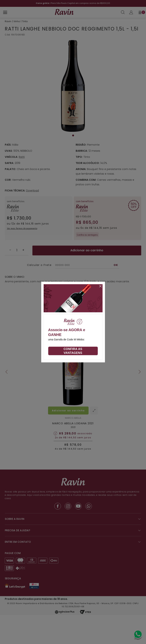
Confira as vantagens (73, 351)
